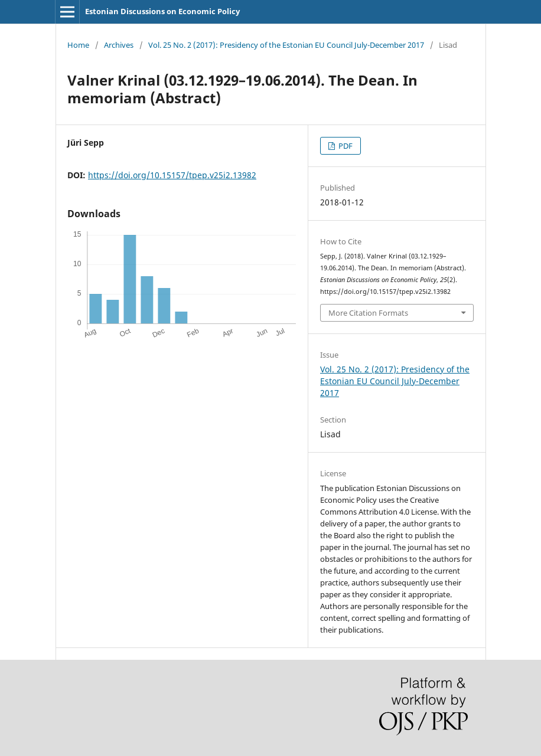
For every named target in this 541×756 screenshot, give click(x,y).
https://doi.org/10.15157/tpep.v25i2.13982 (172, 175)
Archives (119, 45)
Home (78, 45)
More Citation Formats (368, 313)
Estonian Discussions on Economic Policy (162, 11)
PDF (345, 146)
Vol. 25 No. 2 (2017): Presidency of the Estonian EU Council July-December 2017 (286, 45)
